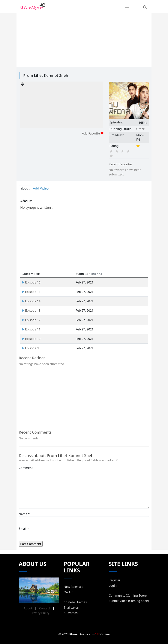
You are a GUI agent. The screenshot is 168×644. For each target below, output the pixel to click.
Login (113, 586)
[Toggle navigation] (127, 7)
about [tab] (25, 188)
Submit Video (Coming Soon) (129, 601)
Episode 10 (31, 339)
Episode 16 (31, 282)
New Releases (73, 587)
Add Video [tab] (41, 188)
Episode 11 (31, 329)
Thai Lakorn (72, 608)
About (28, 608)
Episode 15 (31, 292)
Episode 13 (31, 311)
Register (115, 580)
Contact (45, 608)
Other (140, 129)
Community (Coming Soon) (128, 596)
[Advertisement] (84, 39)
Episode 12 (31, 320)
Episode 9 (30, 348)
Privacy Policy (40, 613)
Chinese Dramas (75, 602)
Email (23, 529)
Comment (26, 468)
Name (23, 514)
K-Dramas (71, 613)
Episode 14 (31, 301)
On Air (68, 592)
